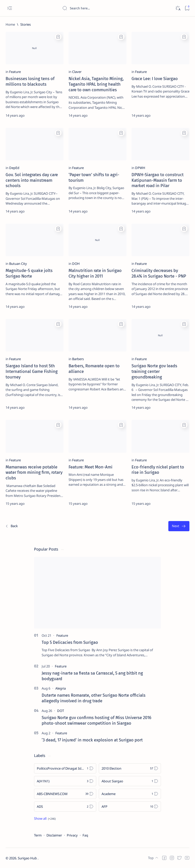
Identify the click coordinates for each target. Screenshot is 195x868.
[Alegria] (61, 688)
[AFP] (130, 806)
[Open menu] (10, 8)
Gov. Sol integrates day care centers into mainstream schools (32, 180)
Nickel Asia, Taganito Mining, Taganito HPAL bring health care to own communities (96, 84)
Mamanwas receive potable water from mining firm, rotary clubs (34, 473)
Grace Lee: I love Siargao (155, 79)
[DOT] (61, 711)
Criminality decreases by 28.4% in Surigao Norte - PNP (159, 273)
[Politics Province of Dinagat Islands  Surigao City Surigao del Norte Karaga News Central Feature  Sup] (65, 768)
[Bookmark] (187, 8)
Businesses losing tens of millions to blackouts (30, 81)
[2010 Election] (130, 768)
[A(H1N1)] (65, 781)
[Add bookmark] (58, 37)
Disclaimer (54, 835)
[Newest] (11, 526)
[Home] (10, 24)
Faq (85, 835)
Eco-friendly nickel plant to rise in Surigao (158, 470)
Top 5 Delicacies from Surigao (70, 642)
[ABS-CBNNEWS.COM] (65, 794)
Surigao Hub (28, 858)
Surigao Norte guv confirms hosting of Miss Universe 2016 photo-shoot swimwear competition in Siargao (96, 720)
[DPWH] (140, 168)
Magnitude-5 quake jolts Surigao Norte (29, 273)
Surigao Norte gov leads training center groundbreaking (154, 371)
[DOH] (76, 264)
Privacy (72, 835)
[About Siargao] (130, 781)
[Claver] (77, 72)
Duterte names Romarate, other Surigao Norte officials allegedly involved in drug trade (94, 698)
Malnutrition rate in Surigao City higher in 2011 (95, 273)
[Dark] (178, 8)
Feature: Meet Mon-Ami (91, 467)
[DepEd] (14, 168)
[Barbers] (78, 359)
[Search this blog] (100, 8)
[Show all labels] (45, 818)
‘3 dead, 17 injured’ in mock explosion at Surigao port (92, 740)
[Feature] (15, 72)
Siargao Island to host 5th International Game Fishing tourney (32, 371)
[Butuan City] (18, 264)
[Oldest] (179, 526)
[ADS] (65, 806)
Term (38, 835)
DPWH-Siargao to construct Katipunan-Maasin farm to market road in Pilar (158, 180)
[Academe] (130, 794)
